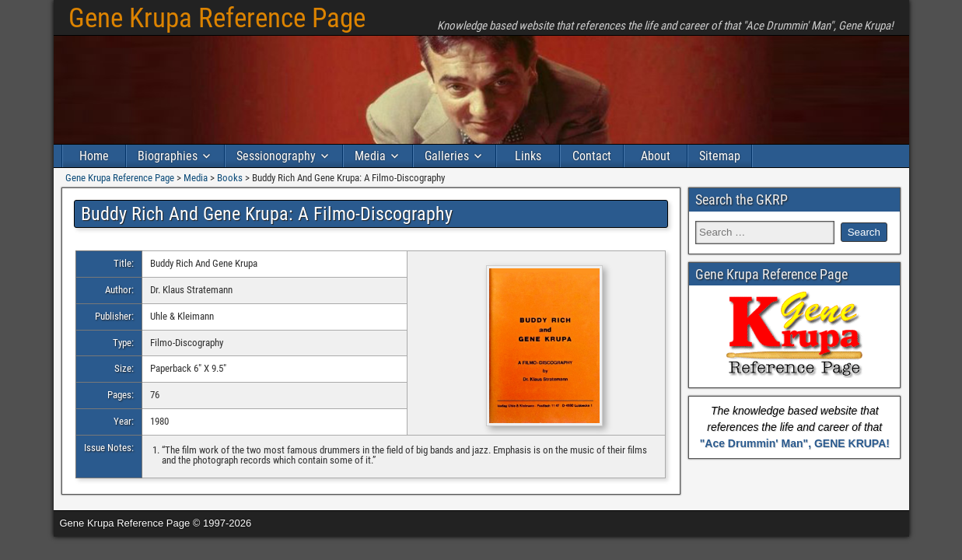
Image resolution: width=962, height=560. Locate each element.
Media (370, 156)
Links (528, 156)
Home (94, 156)
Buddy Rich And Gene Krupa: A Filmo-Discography (267, 214)
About (656, 156)
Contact (592, 156)
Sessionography (276, 156)
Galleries (447, 156)
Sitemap (720, 156)
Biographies (168, 156)
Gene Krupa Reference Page (217, 18)
